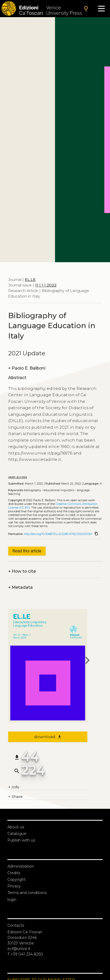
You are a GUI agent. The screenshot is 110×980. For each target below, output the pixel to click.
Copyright (16, 879)
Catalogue (17, 834)
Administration (21, 866)
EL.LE (30, 280)
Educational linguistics (59, 490)
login (12, 900)
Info (14, 787)
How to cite (22, 571)
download (48, 737)
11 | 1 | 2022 (46, 285)
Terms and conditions (27, 893)
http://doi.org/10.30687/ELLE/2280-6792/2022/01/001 (58, 534)
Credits (14, 873)
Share (15, 797)
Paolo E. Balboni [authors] (27, 368)
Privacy (14, 886)
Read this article (27, 551)
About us (16, 827)
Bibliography (32, 490)
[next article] (87, 661)
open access (18, 477)
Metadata (20, 587)
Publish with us (21, 840)
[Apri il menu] (101, 9)
